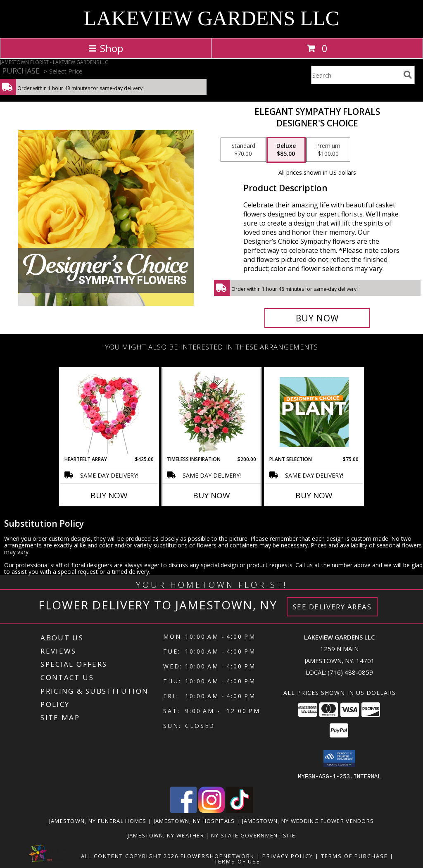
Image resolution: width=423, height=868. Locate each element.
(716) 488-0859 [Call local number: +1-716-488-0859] (350, 672)
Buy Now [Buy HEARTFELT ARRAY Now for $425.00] (109, 495)
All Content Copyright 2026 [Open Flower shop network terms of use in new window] (130, 856)
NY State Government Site (253, 835)
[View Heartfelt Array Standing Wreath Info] (109, 412)
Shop (106, 48)
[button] (339, 759)
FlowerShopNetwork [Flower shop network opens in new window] (217, 856)
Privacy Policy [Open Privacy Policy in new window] (288, 856)
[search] (408, 75)
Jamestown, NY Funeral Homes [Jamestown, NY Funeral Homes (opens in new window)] (98, 820)
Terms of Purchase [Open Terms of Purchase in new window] (354, 856)
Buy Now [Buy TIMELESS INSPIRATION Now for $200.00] (211, 495)
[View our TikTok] (240, 810)
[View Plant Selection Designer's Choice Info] (314, 412)
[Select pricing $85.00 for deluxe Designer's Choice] (286, 150)
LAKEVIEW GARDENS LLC (211, 18)
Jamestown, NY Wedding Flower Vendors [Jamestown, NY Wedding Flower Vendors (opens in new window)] (308, 820)
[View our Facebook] (183, 810)
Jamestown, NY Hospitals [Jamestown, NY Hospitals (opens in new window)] (194, 820)
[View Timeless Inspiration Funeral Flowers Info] (212, 412)
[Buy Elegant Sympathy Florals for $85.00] (317, 318)
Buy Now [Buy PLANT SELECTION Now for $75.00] (314, 495)
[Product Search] (356, 75)
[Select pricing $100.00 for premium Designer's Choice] (328, 150)
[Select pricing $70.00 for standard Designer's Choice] (243, 150)
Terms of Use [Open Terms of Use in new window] (237, 861)
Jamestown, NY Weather (166, 835)
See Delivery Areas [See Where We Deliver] (332, 607)
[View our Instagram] (211, 810)
